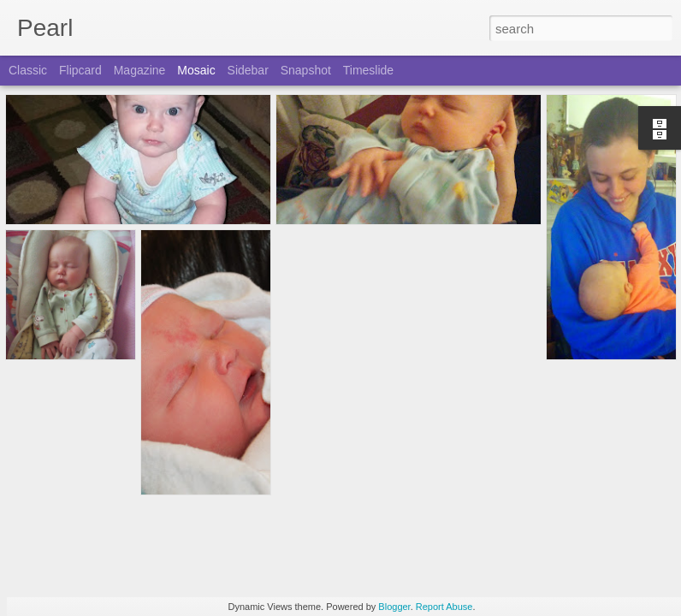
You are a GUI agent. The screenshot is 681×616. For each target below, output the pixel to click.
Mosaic (196, 70)
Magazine (140, 70)
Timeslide (368, 70)
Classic (28, 70)
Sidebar (248, 70)
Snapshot (306, 70)
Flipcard (80, 70)
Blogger (394, 607)
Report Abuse (444, 607)
